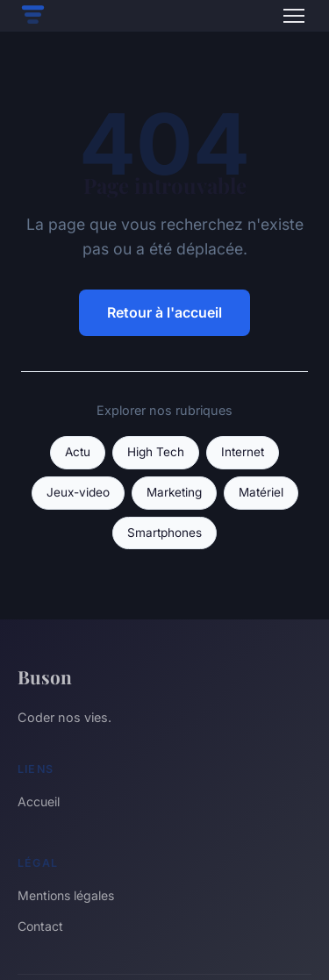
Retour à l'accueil (164, 312)
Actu (78, 452)
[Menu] (294, 16)
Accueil (39, 801)
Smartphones (164, 533)
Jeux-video (78, 492)
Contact (40, 926)
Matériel (261, 492)
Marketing (174, 492)
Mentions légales (66, 895)
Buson (45, 676)
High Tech (156, 452)
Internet (243, 452)
